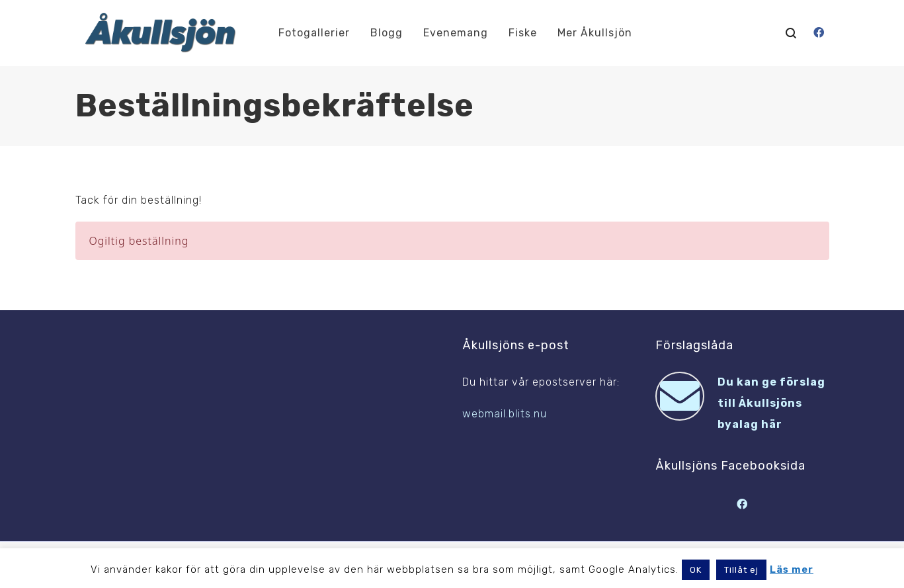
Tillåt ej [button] (741, 570)
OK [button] (696, 570)
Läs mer (792, 569)
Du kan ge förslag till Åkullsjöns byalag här (771, 403)
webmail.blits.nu (505, 414)
